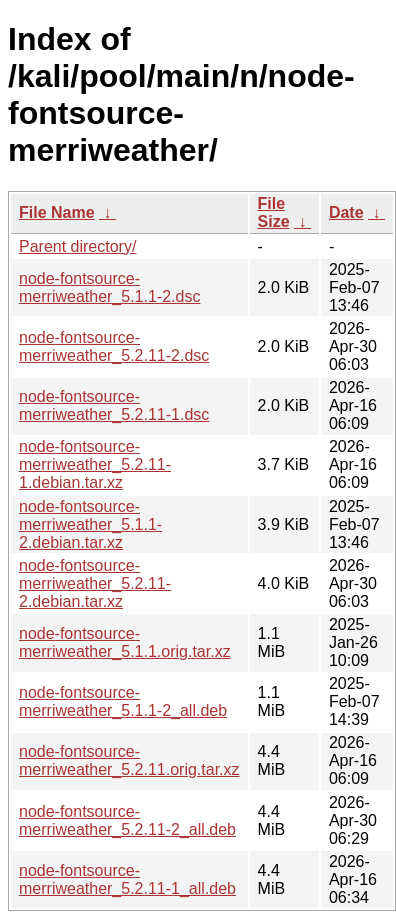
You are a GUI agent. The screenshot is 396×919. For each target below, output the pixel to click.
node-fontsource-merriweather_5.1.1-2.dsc (109, 287)
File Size (274, 212)
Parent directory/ (77, 246)
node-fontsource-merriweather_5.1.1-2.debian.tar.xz (90, 524)
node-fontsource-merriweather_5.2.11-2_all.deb (127, 820)
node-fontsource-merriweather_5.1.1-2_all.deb (123, 701)
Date (346, 212)
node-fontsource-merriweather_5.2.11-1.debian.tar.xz (95, 464)
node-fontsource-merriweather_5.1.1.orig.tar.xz (125, 642)
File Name (57, 212)
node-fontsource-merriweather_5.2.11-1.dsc (114, 405)
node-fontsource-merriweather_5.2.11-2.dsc (114, 346)
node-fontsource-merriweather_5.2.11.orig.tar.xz (129, 760)
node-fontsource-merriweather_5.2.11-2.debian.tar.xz (95, 583)
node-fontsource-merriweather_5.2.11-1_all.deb (127, 879)
